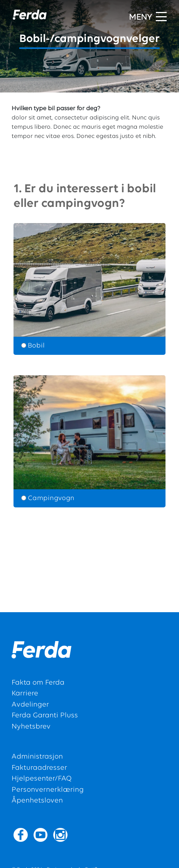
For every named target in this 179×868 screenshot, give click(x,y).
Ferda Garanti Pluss (45, 716)
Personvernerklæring (48, 790)
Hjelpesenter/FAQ (42, 779)
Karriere (25, 694)
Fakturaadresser (39, 768)
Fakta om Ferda (38, 683)
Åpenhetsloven (37, 801)
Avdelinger (30, 705)
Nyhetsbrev (31, 727)
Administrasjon (37, 757)
